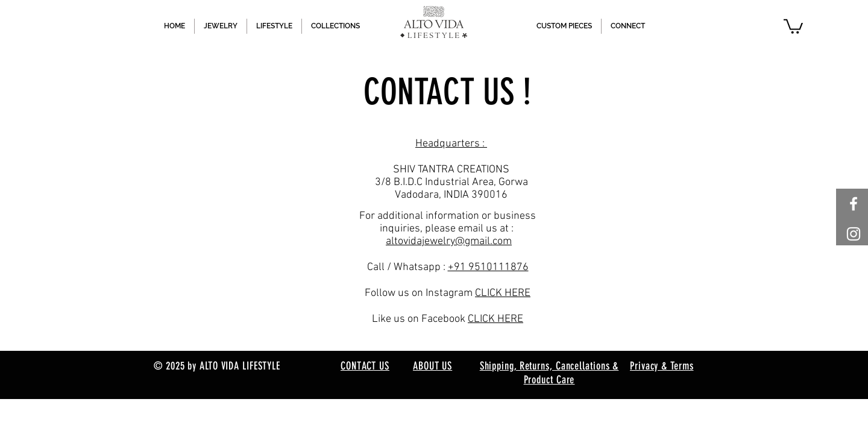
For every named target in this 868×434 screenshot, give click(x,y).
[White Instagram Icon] (854, 234)
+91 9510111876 (488, 267)
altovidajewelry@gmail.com (449, 241)
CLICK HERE (503, 293)
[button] (793, 26)
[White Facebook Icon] (854, 204)
